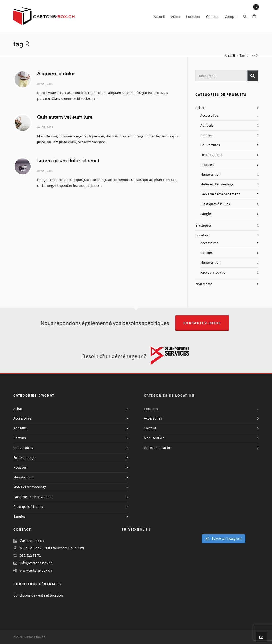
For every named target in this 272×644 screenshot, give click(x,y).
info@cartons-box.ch (36, 563)
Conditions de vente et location (38, 595)
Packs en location (214, 273)
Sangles (206, 214)
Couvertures (210, 145)
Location (202, 235)
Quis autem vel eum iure (65, 117)
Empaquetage (211, 155)
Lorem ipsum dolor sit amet (68, 161)
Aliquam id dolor (56, 74)
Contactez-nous (202, 323)
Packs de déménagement (220, 194)
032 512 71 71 (30, 556)
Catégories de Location (169, 396)
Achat (200, 108)
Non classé (204, 284)
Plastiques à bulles (215, 204)
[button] (253, 76)
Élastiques (204, 226)
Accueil (230, 56)
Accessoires (209, 116)
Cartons (207, 135)
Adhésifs (207, 126)
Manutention (211, 175)
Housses (207, 165)
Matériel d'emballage (217, 184)
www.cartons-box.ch (36, 570)
